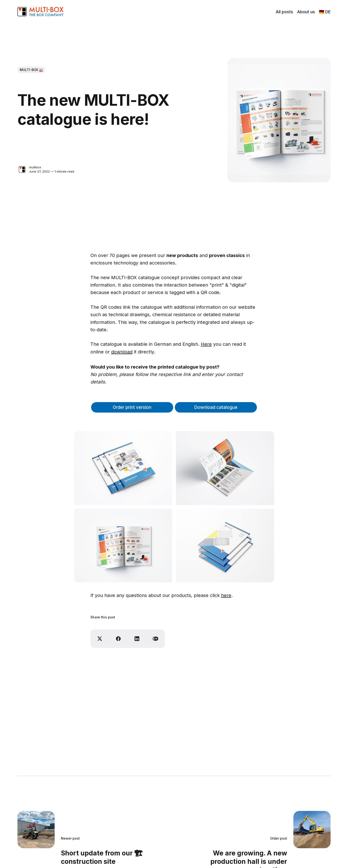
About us (306, 12)
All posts (284, 12)
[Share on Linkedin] (137, 639)
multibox (35, 167)
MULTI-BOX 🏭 (31, 70)
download (122, 352)
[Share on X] (100, 639)
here (226, 595)
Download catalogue (216, 407)
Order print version (132, 407)
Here (206, 344)
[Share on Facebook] (118, 639)
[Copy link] (156, 639)
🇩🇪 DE (325, 12)
